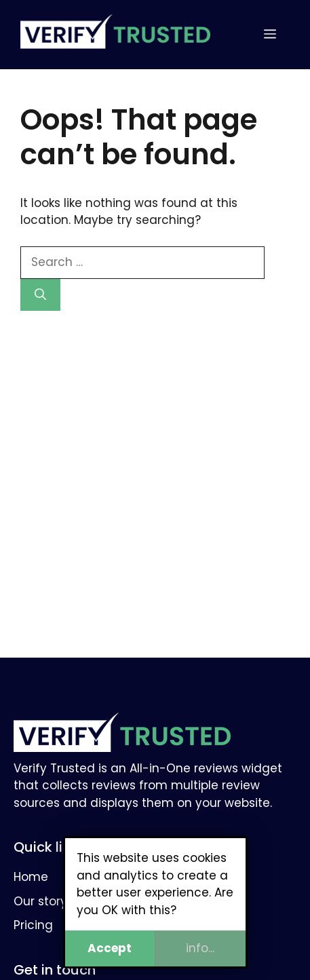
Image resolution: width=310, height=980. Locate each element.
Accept (110, 948)
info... (200, 948)
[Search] (40, 295)
